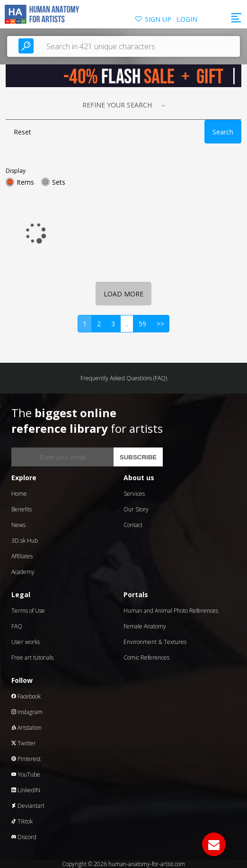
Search (223, 132)
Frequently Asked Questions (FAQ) (124, 378)
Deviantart (28, 806)
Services (134, 494)
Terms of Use (28, 611)
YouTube (26, 774)
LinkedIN (26, 790)
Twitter (24, 743)
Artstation (26, 728)
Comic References (146, 658)
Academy (23, 572)
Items (25, 182)
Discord (24, 837)
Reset (22, 132)
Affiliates (22, 556)
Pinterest (26, 759)
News (18, 525)
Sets (59, 182)
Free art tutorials (32, 658)
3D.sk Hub (25, 541)
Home (19, 494)
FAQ (17, 626)
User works (26, 642)
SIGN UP (158, 19)
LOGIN (187, 19)
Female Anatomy (145, 626)
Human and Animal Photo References (171, 611)
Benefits (22, 509)
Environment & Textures (155, 642)
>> (160, 324)
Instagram (27, 712)
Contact (133, 525)
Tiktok (22, 821)
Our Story (136, 509)
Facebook (26, 696)
